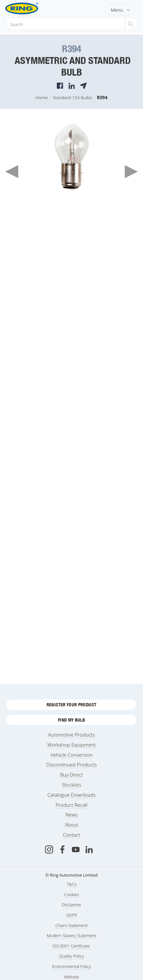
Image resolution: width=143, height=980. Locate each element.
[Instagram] (49, 849)
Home (42, 97)
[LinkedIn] (89, 849)
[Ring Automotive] (32, 8)
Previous (12, 172)
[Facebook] (62, 849)
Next (131, 172)
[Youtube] (76, 849)
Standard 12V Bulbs (72, 97)
